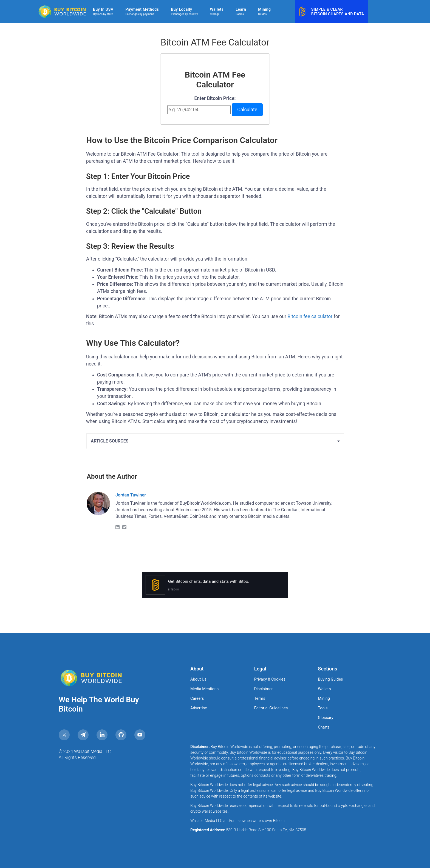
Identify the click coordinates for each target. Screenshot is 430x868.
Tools (323, 708)
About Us (198, 679)
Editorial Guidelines (271, 708)
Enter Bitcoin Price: (215, 98)
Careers (197, 699)
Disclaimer (264, 689)
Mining (324, 699)
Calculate (247, 110)
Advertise (199, 708)
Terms (260, 699)
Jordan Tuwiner (131, 495)
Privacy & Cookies (270, 679)
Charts (324, 727)
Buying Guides (330, 679)
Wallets (324, 689)
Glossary (326, 718)
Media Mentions (204, 689)
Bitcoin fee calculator (310, 316)
